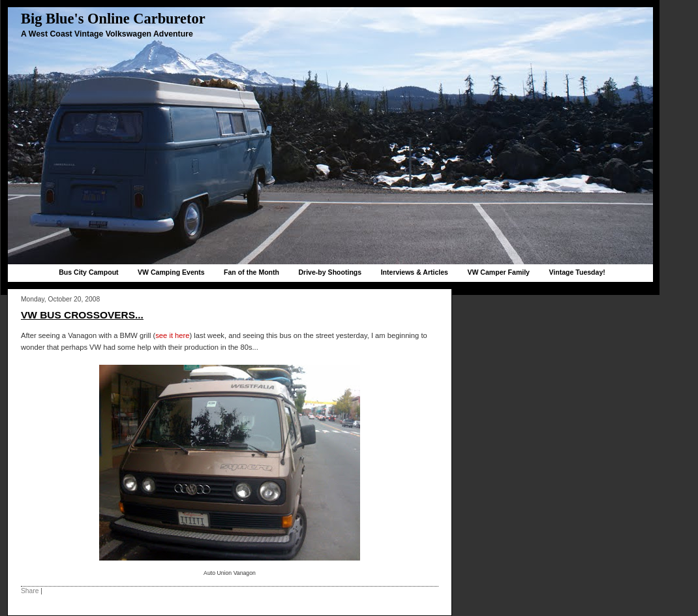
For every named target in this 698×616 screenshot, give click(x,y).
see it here (172, 335)
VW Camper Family (498, 272)
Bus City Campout (88, 272)
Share (30, 591)
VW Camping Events (171, 272)
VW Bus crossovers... (82, 315)
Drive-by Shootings (330, 272)
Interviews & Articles (415, 272)
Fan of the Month (251, 272)
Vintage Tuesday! (577, 272)
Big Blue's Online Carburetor (113, 19)
